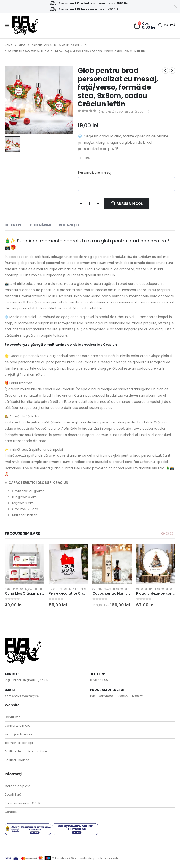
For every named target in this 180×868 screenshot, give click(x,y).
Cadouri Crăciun (16, 589)
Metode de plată (18, 786)
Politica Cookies (17, 760)
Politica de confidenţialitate (26, 751)
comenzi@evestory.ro (22, 696)
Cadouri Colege (167, 589)
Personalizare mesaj (95, 172)
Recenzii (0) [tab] (69, 225)
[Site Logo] (25, 25)
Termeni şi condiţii (19, 743)
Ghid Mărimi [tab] (40, 225)
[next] (172, 71)
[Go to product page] (24, 564)
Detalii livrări (14, 794)
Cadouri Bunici (146, 589)
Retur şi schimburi (18, 734)
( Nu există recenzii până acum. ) (124, 112)
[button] (8, 26)
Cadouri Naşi (37, 589)
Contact (11, 811)
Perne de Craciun (84, 589)
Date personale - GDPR (22, 803)
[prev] (165, 71)
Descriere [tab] (13, 225)
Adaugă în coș (130, 204)
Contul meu (14, 717)
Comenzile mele (17, 726)
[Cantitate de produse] (90, 204)
